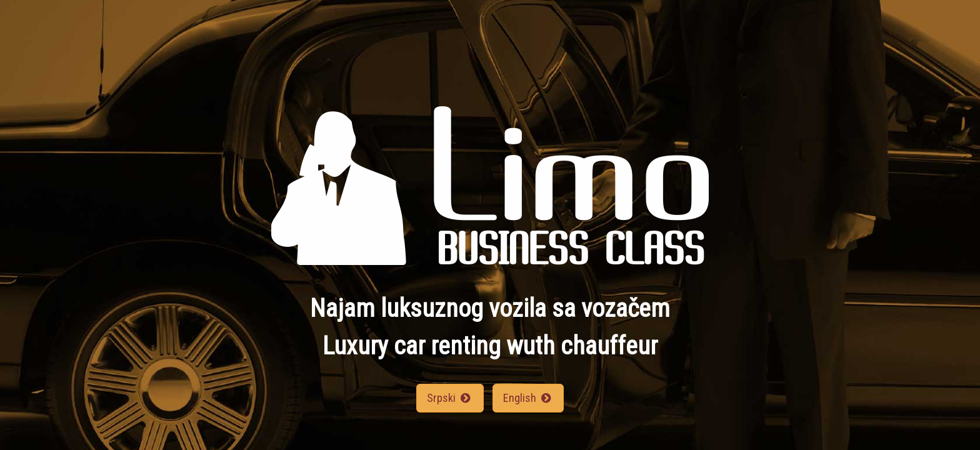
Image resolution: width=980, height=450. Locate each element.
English (528, 398)
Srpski (450, 398)
